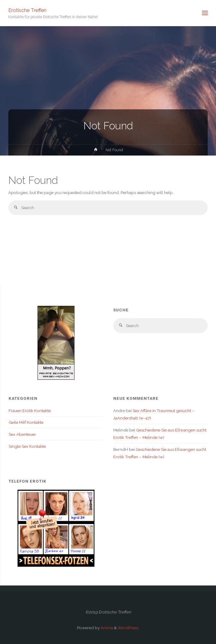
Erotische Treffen (27, 10)
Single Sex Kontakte (27, 446)
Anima (106, 628)
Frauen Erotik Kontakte (30, 411)
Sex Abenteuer (22, 434)
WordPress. (128, 628)
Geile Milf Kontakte (26, 422)
